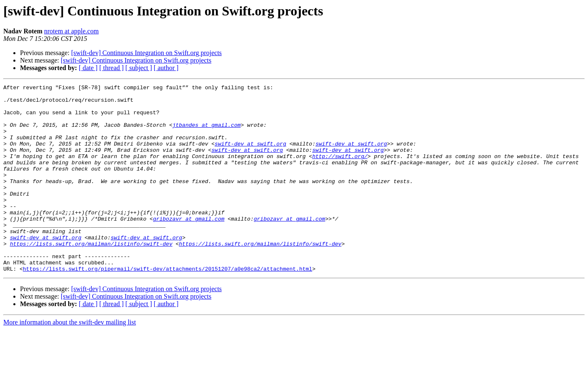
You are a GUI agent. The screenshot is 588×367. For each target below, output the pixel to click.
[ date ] (88, 68)
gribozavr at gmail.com (189, 246)
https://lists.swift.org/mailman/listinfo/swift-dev (91, 276)
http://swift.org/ (340, 171)
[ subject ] (139, 68)
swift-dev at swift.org (250, 156)
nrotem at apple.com (71, 31)
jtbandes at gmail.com (207, 133)
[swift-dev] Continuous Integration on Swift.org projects (146, 53)
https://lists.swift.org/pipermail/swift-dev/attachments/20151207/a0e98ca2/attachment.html (168, 306)
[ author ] (166, 68)
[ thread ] (111, 68)
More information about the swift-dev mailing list (70, 360)
